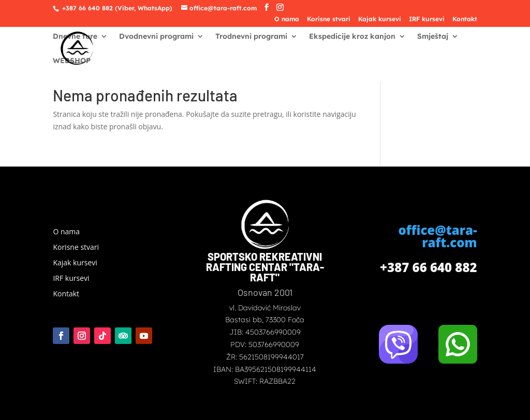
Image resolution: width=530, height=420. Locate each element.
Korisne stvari (329, 19)
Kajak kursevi (380, 19)
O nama (287, 19)
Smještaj (433, 37)
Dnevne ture (75, 37)
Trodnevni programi (251, 37)
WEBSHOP (72, 61)
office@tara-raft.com (437, 236)
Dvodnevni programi (156, 37)
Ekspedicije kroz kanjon (352, 37)
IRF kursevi (427, 19)
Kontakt (465, 19)
